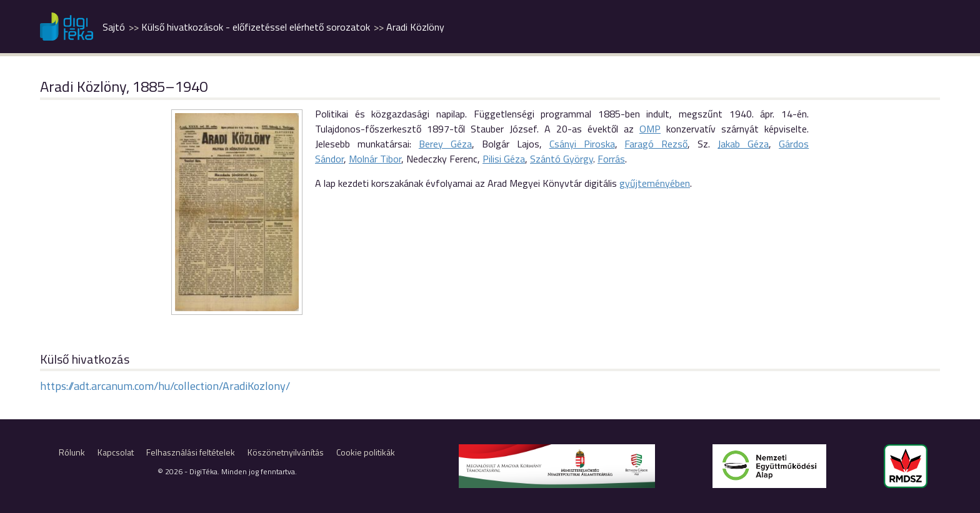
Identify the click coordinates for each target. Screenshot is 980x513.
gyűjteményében (655, 183)
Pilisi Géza (504, 159)
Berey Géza (445, 144)
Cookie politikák (366, 452)
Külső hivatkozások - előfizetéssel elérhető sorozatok (256, 27)
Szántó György (562, 159)
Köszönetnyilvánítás (286, 452)
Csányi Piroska (582, 144)
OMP (650, 129)
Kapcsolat (116, 452)
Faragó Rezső (656, 144)
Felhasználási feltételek (191, 452)
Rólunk (72, 452)
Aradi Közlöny (415, 27)
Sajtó (114, 27)
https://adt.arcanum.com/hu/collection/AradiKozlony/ (165, 386)
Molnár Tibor (375, 159)
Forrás (611, 159)
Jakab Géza (743, 144)
